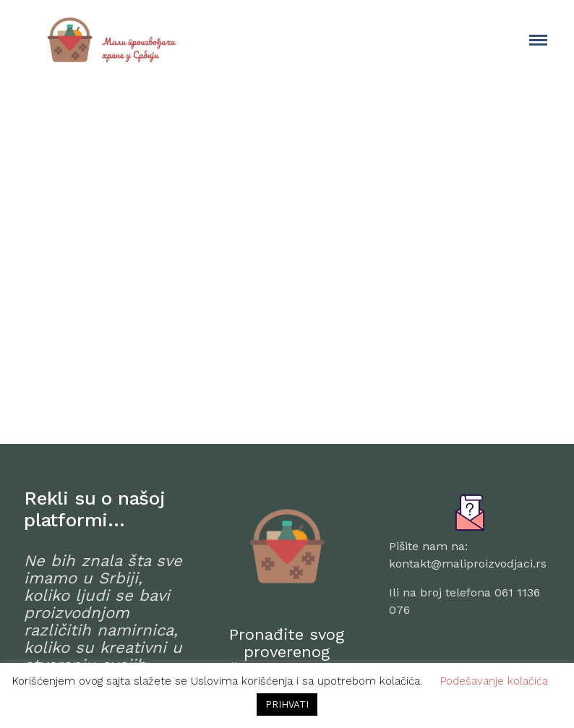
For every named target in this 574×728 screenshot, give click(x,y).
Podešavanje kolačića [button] (494, 681)
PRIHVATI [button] (287, 705)
